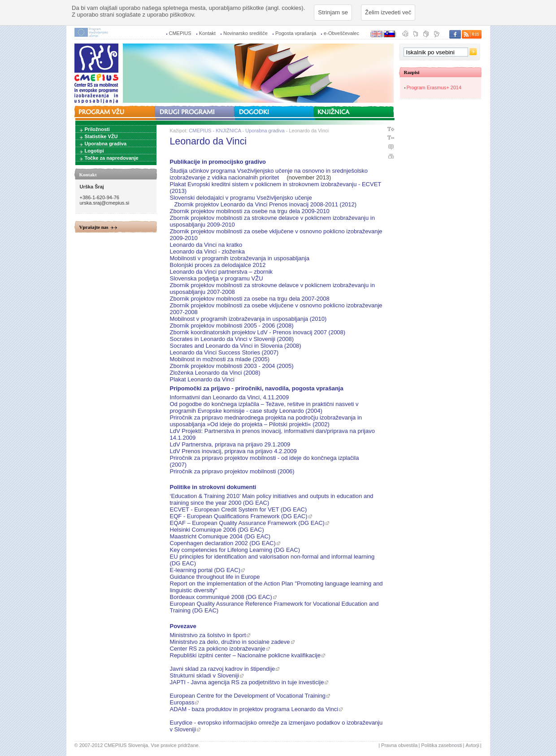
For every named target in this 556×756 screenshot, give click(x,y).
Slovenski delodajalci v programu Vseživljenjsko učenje (241, 198)
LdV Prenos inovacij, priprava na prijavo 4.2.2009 (233, 451)
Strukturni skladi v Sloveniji (205, 675)
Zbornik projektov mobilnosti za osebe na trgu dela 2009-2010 (250, 211)
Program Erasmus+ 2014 (434, 87)
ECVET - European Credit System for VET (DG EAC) (239, 509)
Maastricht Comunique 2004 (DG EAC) (220, 536)
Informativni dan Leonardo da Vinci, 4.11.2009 (230, 397)
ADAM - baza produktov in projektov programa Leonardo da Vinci (254, 709)
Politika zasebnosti (441, 745)
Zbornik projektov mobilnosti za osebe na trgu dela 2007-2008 (250, 299)
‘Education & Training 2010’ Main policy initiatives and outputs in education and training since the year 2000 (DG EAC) (272, 499)
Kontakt (207, 33)
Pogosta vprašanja (296, 33)
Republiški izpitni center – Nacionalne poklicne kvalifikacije (245, 655)
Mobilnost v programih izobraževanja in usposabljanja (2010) (248, 319)
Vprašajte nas (94, 227)
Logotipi (94, 151)
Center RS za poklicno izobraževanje (218, 649)
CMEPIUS (180, 33)
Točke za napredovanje (112, 158)
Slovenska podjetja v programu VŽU (217, 278)
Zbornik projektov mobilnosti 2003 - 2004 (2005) (232, 366)
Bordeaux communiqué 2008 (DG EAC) (221, 597)
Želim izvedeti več (388, 12)
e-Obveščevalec (341, 33)
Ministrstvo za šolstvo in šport (208, 635)
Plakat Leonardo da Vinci (202, 379)
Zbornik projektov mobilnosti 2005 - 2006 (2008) (232, 326)
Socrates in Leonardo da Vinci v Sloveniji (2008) (232, 339)
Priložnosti (97, 129)
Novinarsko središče (245, 33)
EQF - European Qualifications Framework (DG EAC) (239, 516)
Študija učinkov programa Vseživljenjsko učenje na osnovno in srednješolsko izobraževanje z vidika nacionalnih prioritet (269, 174)
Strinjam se (333, 12)
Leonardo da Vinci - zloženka (207, 251)
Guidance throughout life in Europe (215, 577)
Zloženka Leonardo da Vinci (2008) (215, 373)
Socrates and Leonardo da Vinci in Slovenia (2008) (236, 346)
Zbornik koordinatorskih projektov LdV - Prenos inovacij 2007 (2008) (258, 332)
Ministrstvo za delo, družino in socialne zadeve (230, 642)
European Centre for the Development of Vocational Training (248, 696)
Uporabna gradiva (106, 144)
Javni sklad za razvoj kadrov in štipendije (223, 669)
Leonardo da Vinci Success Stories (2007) (224, 352)
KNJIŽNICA (228, 131)
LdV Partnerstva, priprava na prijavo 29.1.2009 (230, 444)
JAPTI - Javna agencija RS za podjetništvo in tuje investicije (247, 682)
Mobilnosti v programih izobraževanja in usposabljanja (240, 258)
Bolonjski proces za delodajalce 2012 (218, 265)
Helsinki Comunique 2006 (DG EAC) (217, 530)
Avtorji (472, 745)
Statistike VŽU (101, 136)
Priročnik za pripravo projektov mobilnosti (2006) (232, 471)
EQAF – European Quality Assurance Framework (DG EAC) (247, 523)
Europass (182, 702)
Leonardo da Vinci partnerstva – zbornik (222, 272)
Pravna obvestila (399, 745)
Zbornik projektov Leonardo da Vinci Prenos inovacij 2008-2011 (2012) (266, 204)
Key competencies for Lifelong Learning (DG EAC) (235, 550)
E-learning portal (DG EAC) (205, 570)
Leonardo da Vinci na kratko (206, 245)
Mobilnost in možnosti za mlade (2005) (220, 359)
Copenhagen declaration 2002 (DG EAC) (223, 543)
